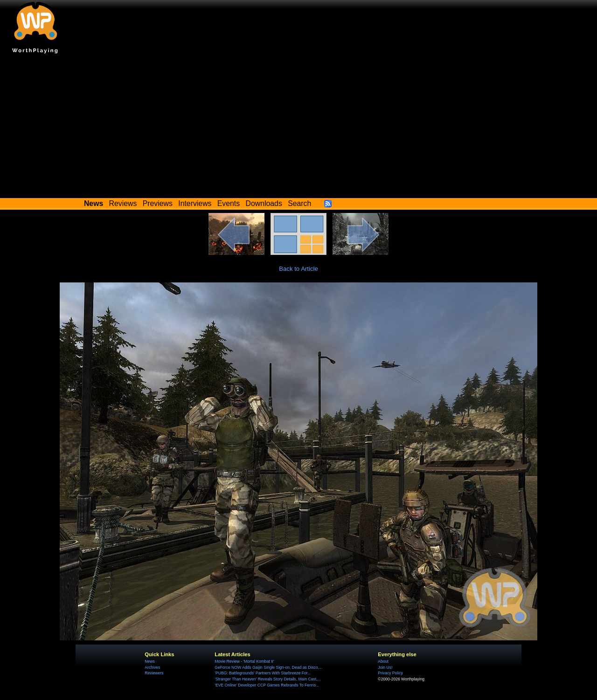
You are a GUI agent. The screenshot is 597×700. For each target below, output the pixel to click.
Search (299, 203)
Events (229, 203)
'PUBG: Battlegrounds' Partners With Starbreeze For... (263, 673)
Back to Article (298, 269)
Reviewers (154, 673)
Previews (158, 203)
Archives (152, 667)
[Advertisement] (298, 128)
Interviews (195, 203)
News (149, 661)
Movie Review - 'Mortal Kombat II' (244, 661)
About (383, 661)
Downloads (264, 203)
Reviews (123, 203)
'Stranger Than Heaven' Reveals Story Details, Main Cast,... (267, 679)
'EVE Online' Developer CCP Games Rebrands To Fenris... (267, 685)
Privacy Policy (390, 673)
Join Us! (385, 667)
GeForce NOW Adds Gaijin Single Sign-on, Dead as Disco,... (268, 667)
